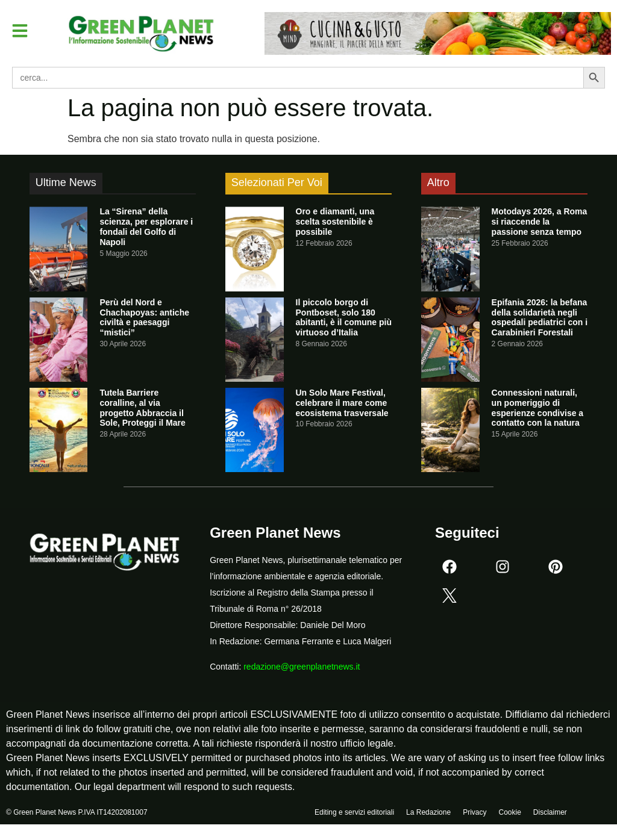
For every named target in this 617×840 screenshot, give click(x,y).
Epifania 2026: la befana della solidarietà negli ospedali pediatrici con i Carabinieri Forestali (540, 317)
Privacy (474, 814)
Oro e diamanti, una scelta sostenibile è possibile (335, 222)
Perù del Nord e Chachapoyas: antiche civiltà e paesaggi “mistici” (144, 317)
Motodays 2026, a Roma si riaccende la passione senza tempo (540, 222)
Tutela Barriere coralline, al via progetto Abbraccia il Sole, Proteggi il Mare (142, 408)
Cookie (509, 814)
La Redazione (428, 814)
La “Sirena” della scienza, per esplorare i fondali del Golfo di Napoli (146, 226)
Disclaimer (550, 814)
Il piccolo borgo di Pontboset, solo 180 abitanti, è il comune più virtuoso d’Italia (344, 317)
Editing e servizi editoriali (354, 814)
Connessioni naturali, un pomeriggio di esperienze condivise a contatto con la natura (538, 408)
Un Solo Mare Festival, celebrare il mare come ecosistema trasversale (342, 403)
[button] (20, 31)
